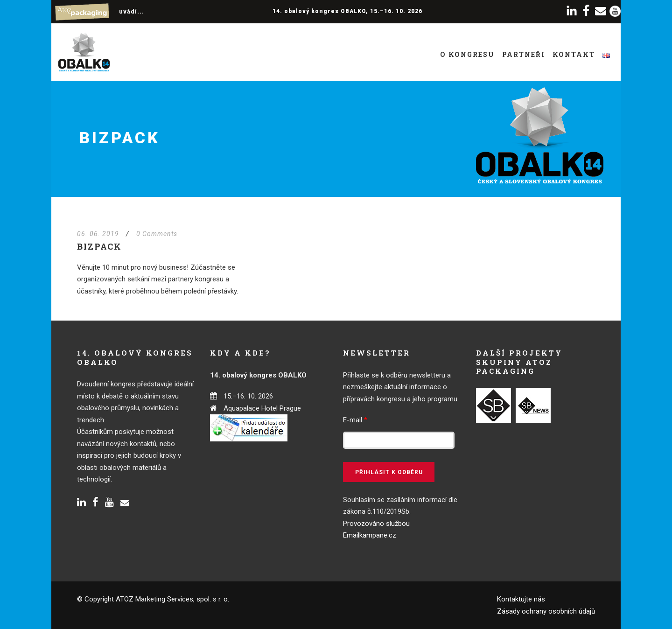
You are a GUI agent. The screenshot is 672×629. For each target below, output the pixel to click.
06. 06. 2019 (98, 234)
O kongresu (467, 54)
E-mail (355, 420)
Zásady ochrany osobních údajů (546, 611)
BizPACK (99, 246)
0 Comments (157, 234)
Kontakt (574, 54)
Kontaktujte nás (521, 599)
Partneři (524, 54)
